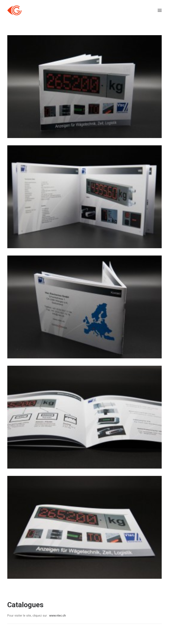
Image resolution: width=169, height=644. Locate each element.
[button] (160, 10)
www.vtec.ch (57, 616)
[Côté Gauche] (14, 10)
